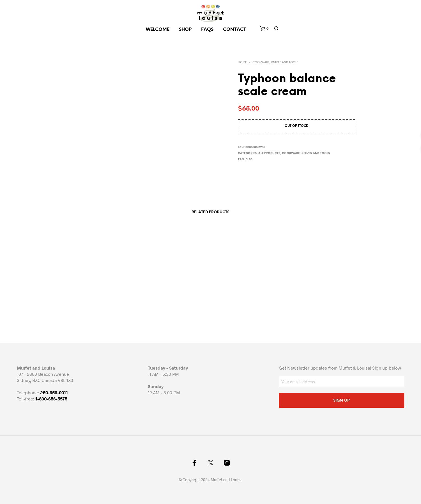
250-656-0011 (54, 392)
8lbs (249, 160)
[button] (264, 29)
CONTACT (234, 30)
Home (242, 62)
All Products (269, 153)
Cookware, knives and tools (275, 62)
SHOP (185, 30)
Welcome (158, 30)
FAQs (207, 30)
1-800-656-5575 (51, 399)
